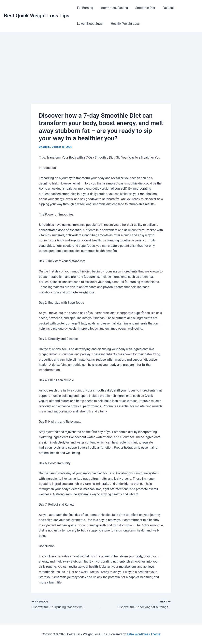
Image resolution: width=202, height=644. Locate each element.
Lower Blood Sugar (90, 24)
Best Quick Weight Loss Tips (37, 16)
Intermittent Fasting (113, 8)
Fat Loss (165, 8)
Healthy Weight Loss (124, 24)
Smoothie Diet (143, 8)
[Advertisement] (101, 61)
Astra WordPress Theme (143, 634)
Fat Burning (85, 8)
